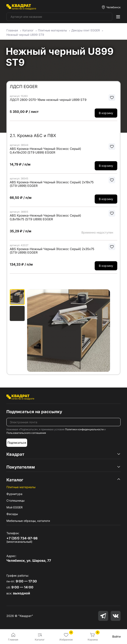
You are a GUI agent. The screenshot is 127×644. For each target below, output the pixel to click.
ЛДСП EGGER (24, 87)
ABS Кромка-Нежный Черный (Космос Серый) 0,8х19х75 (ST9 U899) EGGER (45, 217)
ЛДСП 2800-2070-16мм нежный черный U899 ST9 (48, 100)
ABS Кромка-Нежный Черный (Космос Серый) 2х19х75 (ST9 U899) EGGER (52, 184)
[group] (72, 330)
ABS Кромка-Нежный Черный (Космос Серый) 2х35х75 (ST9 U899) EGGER (52, 251)
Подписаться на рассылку (34, 412)
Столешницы (15, 500)
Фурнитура (14, 494)
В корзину (106, 113)
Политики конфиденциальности (84, 429)
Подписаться (17, 443)
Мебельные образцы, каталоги (28, 521)
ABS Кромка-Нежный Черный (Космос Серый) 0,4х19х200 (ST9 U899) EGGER (45, 151)
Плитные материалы (21, 487)
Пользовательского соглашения (26, 433)
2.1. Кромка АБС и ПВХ (33, 136)
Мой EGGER (15, 507)
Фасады (12, 514)
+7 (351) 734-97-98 (22, 538)
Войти (116, 636)
